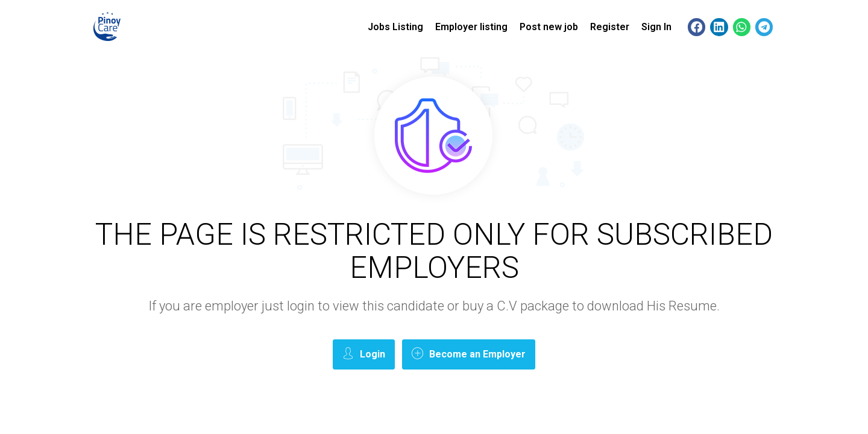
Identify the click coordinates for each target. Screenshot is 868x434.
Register (610, 27)
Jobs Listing (395, 27)
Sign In (656, 27)
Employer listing (471, 27)
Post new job (549, 27)
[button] (697, 27)
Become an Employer (469, 354)
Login (364, 354)
